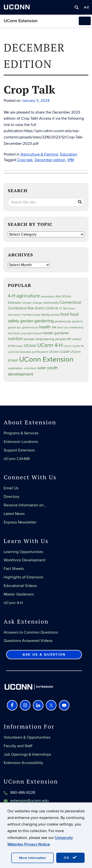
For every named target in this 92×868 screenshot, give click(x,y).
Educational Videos (20, 586)
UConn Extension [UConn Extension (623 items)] (46, 359)
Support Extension (19, 450)
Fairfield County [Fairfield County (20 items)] (31, 315)
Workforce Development (25, 560)
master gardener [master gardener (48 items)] (56, 333)
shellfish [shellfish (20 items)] (77, 339)
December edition (50, 160)
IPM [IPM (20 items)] (54, 328)
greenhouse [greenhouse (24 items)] (30, 327)
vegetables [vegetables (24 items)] (15, 368)
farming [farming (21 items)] (55, 315)
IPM (71, 160)
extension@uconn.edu (30, 801)
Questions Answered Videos (28, 641)
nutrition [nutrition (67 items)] (15, 339)
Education (69, 154)
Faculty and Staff (18, 746)
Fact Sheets (14, 569)
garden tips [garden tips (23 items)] (14, 328)
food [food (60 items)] (65, 314)
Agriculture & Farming (39, 154)
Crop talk (25, 160)
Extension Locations (21, 442)
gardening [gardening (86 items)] (44, 321)
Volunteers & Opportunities (27, 737)
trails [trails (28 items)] (20, 346)
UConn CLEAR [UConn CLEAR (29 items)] (59, 352)
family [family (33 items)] (45, 315)
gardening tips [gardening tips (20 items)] (63, 321)
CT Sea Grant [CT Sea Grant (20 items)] (67, 309)
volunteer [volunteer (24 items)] (30, 368)
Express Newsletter (20, 522)
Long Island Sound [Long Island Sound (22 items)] (31, 333)
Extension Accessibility (23, 763)
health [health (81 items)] (45, 327)
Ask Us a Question (44, 654)
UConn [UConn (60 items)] (30, 346)
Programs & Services (21, 433)
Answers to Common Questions (31, 632)
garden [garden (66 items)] (27, 321)
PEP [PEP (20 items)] (69, 339)
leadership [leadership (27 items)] (76, 328)
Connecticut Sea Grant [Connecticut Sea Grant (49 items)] (26, 308)
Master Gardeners (19, 594)
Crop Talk (29, 89)
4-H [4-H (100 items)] (12, 296)
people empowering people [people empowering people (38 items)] (45, 339)
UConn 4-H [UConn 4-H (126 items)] (50, 345)
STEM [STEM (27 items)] (12, 346)
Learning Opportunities (23, 552)
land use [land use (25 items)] (63, 327)
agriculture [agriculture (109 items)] (28, 296)
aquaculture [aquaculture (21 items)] (48, 297)
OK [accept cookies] (70, 858)
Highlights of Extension (24, 577)
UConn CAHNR (17, 459)
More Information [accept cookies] (33, 858)
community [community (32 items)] (51, 303)
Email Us (11, 488)
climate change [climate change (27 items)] (32, 303)
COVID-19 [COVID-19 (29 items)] (51, 308)
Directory (12, 497)
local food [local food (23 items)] (13, 333)
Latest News (14, 514)
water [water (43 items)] (42, 368)
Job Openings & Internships (27, 754)
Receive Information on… (25, 505)
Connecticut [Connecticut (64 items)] (70, 303)
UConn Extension (21, 21)
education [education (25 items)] (14, 315)
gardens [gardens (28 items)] (78, 321)
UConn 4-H (13, 603)
